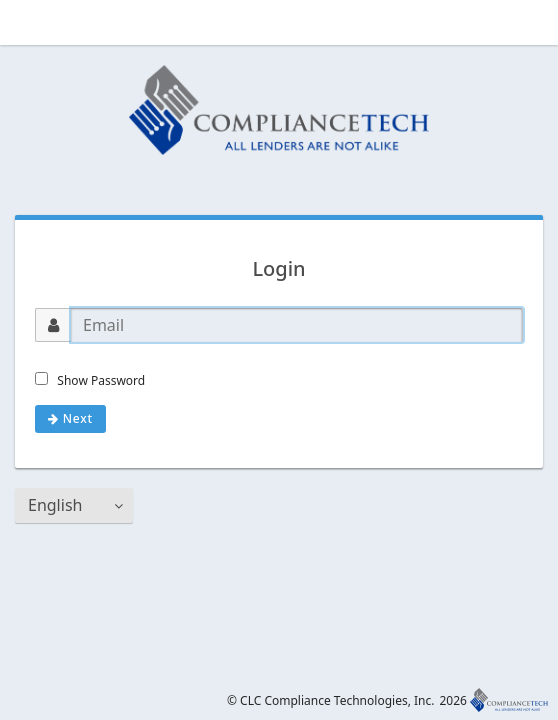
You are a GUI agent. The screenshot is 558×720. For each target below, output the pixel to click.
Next (70, 418)
